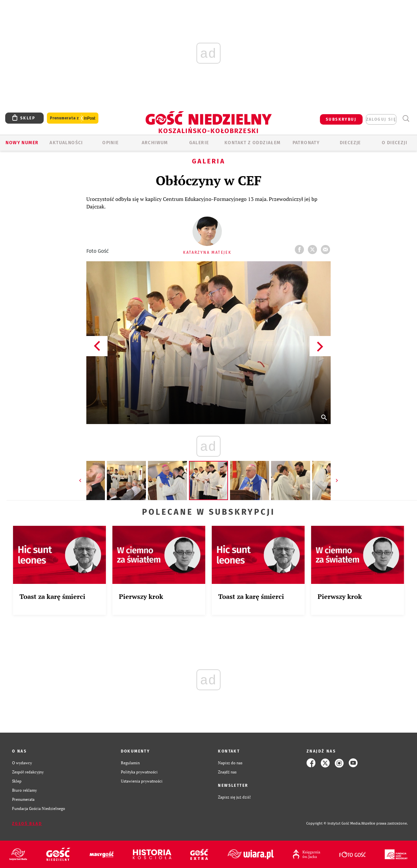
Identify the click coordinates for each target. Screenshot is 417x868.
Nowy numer (22, 143)
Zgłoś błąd (27, 824)
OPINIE (110, 143)
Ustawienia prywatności (142, 781)
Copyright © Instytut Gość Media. (334, 823)
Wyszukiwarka (406, 119)
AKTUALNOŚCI (66, 143)
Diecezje (350, 143)
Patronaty (306, 143)
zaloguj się (381, 119)
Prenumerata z (73, 118)
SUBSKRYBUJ (341, 119)
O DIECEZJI (395, 143)
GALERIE (199, 143)
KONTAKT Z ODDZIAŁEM (253, 143)
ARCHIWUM (155, 143)
